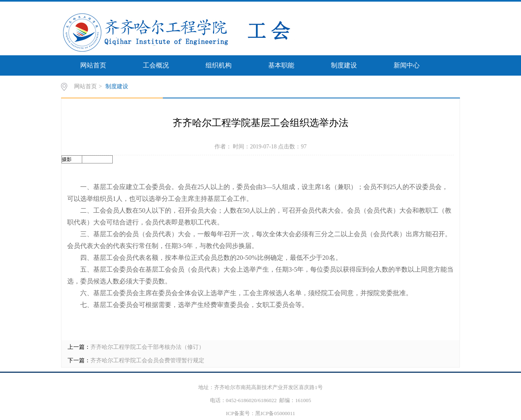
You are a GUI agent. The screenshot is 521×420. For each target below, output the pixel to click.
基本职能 (281, 65)
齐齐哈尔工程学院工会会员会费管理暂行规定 (147, 360)
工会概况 (156, 65)
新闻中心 (407, 65)
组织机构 (219, 65)
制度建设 (344, 65)
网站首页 (93, 65)
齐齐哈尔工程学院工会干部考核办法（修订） (147, 347)
